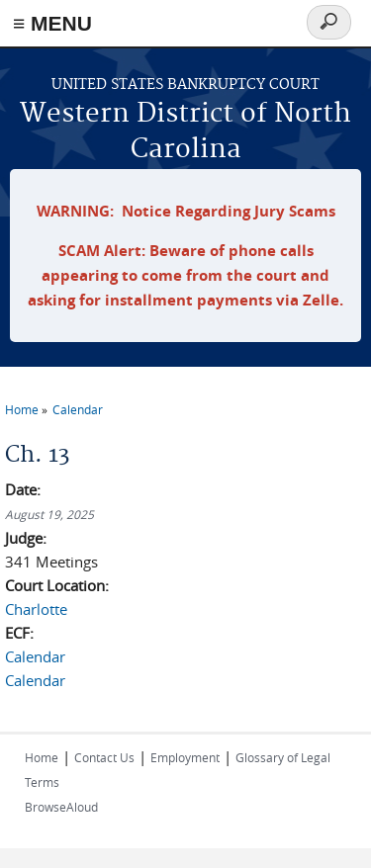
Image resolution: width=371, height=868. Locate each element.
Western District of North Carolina (185, 132)
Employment (185, 757)
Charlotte (36, 609)
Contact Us (104, 757)
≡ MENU (52, 23)
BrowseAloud (61, 807)
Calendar (78, 409)
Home (22, 409)
